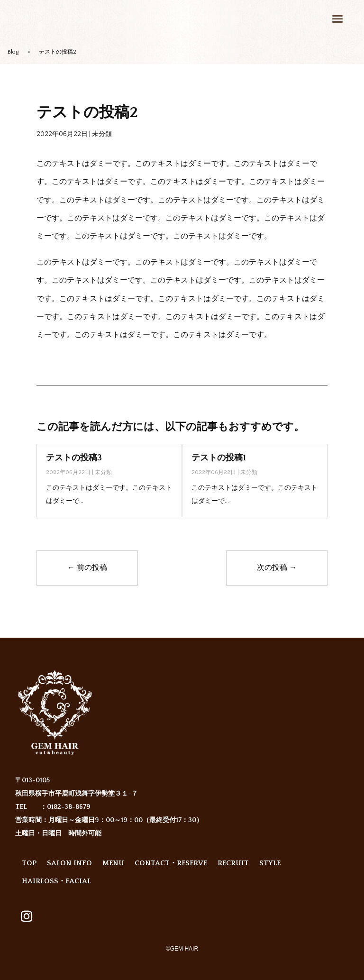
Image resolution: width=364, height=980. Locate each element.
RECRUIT (233, 863)
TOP (29, 863)
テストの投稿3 (74, 458)
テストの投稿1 (219, 458)
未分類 (102, 134)
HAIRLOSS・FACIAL (56, 881)
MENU (113, 863)
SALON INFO (69, 863)
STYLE (270, 863)
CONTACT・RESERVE (171, 863)
